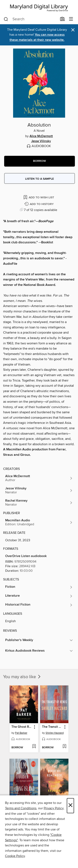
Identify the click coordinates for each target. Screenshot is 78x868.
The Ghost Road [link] (22, 727)
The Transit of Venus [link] (52, 727)
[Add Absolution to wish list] (39, 197)
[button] (40, 161)
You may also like (22, 677)
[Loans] (63, 20)
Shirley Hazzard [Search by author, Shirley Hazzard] (55, 733)
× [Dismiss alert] (73, 30)
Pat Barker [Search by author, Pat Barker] (21, 733)
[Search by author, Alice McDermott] (39, 478)
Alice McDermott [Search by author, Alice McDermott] (41, 136)
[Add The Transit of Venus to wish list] (64, 747)
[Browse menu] (71, 19)
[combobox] (31, 19)
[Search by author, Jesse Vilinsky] (39, 490)
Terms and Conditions (21, 808)
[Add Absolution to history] (40, 204)
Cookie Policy (15, 856)
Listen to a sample (40, 179)
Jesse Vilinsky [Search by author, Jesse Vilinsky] (41, 141)
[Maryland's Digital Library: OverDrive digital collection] (39, 7)
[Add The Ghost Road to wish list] (34, 747)
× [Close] (70, 806)
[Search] (6, 19)
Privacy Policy (54, 808)
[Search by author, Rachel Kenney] (39, 503)
